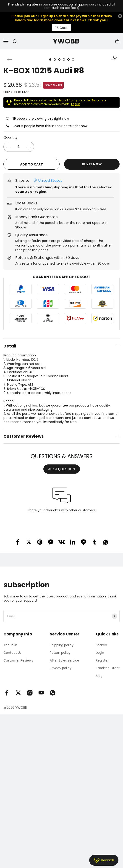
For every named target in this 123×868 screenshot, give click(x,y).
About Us (10, 645)
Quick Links (107, 634)
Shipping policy (62, 645)
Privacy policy (61, 668)
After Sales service (64, 660)
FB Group (61, 28)
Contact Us (12, 653)
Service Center (65, 634)
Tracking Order (108, 668)
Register (102, 660)
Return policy (60, 653)
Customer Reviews (18, 660)
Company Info (18, 634)
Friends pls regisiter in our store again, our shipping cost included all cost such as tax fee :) (62, 6)
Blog (99, 676)
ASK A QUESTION (61, 469)
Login (100, 653)
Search (101, 645)
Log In (76, 104)
